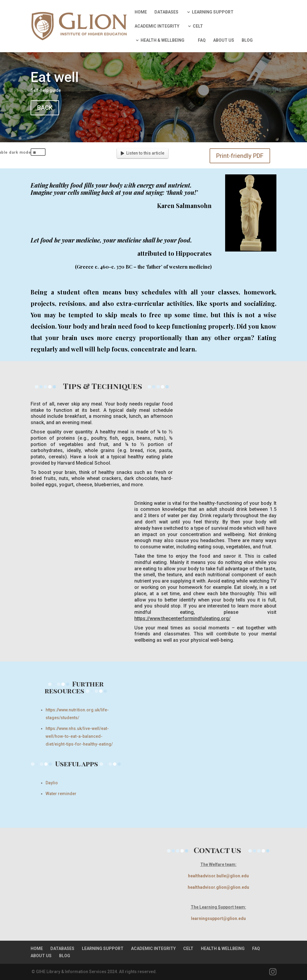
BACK (45, 108)
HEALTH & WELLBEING (162, 40)
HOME (141, 12)
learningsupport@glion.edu (218, 918)
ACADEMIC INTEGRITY (157, 26)
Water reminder (61, 794)
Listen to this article (143, 153)
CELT (198, 26)
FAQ (202, 40)
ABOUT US (224, 40)
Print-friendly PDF (240, 156)
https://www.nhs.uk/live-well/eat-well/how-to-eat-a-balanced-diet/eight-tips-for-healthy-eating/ (79, 736)
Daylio (52, 783)
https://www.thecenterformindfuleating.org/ (182, 618)
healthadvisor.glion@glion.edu (218, 887)
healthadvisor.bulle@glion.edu (218, 876)
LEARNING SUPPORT (213, 12)
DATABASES (166, 12)
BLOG (247, 40)
